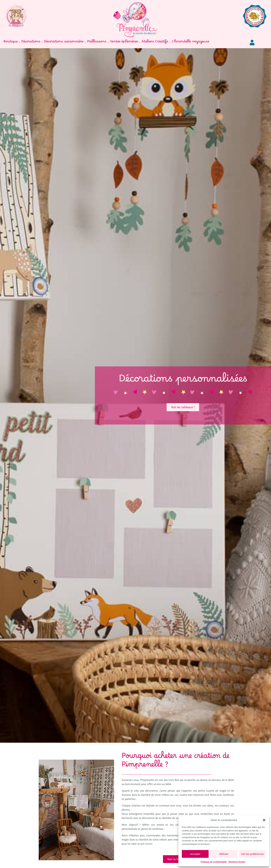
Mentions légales (237, 862)
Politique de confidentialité (214, 862)
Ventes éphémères (124, 42)
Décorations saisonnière (64, 42)
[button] (264, 820)
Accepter (195, 854)
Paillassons (97, 42)
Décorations (31, 42)
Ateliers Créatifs (155, 42)
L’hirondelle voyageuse (191, 42)
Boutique (11, 42)
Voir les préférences (252, 854)
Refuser (224, 854)
